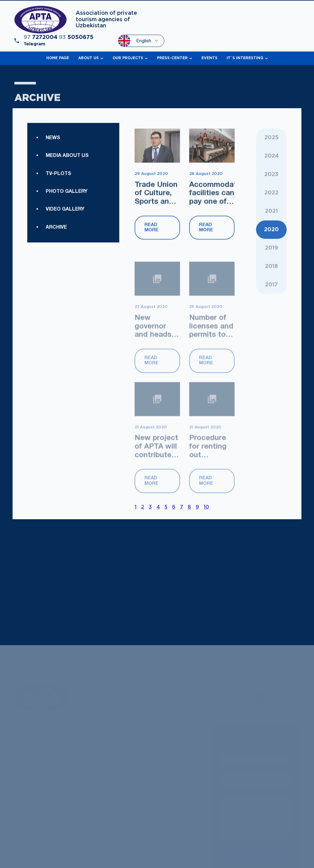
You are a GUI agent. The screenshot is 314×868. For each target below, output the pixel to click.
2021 (271, 259)
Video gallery (65, 257)
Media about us (67, 176)
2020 (271, 277)
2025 (272, 159)
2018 (272, 314)
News (53, 158)
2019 (272, 296)
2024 (272, 177)
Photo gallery (67, 212)
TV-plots (58, 194)
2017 (271, 333)
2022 (271, 214)
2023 (271, 196)
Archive (56, 275)
